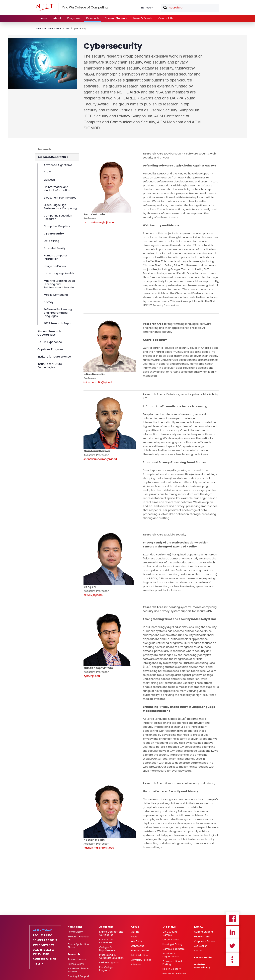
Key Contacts (44, 945)
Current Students (116, 18)
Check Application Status (78, 946)
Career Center (171, 940)
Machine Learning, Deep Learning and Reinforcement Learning (60, 284)
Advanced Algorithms (58, 165)
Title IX (38, 964)
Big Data (49, 180)
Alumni (198, 951)
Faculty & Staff (203, 937)
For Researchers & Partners (78, 970)
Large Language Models (59, 273)
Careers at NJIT (45, 959)
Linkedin (232, 932)
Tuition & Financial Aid (78, 938)
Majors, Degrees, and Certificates (111, 933)
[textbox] (190, 8)
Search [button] (165, 8)
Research (92, 18)
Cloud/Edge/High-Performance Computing (60, 207)
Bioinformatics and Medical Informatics (57, 189)
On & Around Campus (170, 933)
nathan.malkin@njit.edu (99, 848)
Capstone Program (50, 349)
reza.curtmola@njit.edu (99, 222)
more (232, 960)
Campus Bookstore (174, 949)
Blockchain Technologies (60, 198)
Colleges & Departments (107, 949)
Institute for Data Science (54, 357)
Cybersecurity (80, 28)
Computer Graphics (57, 226)
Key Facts (136, 941)
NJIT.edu (146, 8)
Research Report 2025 (59, 28)
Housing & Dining (172, 944)
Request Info (43, 935)
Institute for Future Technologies (50, 366)
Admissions (75, 927)
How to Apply (75, 932)
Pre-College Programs (106, 969)
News (134, 937)
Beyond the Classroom (106, 941)
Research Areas (77, 959)
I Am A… (199, 927)
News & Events (143, 18)
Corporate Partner (205, 941)
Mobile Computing (56, 295)
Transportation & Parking (172, 963)
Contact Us (166, 18)
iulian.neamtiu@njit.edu (98, 382)
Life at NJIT (170, 927)
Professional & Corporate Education (111, 956)
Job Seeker (200, 946)
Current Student (204, 932)
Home (43, 18)
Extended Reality (55, 248)
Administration (139, 955)
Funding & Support (78, 976)
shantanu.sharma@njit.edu (101, 459)
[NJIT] (46, 8)
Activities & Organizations (171, 955)
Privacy (49, 302)
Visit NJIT (136, 932)
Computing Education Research (58, 217)
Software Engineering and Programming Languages (58, 313)
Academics (106, 927)
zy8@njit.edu (92, 676)
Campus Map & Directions (44, 952)
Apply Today (42, 930)
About (57, 18)
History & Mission (141, 951)
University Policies (141, 960)
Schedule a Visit (45, 940)
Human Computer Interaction (56, 257)
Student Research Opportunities (49, 333)
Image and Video (55, 266)
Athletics (136, 965)
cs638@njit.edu (93, 595)
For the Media (203, 958)
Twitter (232, 946)
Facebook (232, 919)
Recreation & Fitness (174, 974)
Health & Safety (172, 969)
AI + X (47, 172)
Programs (74, 18)
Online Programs (109, 963)
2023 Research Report (58, 323)
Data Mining (51, 241)
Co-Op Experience (50, 342)
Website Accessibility (202, 966)
